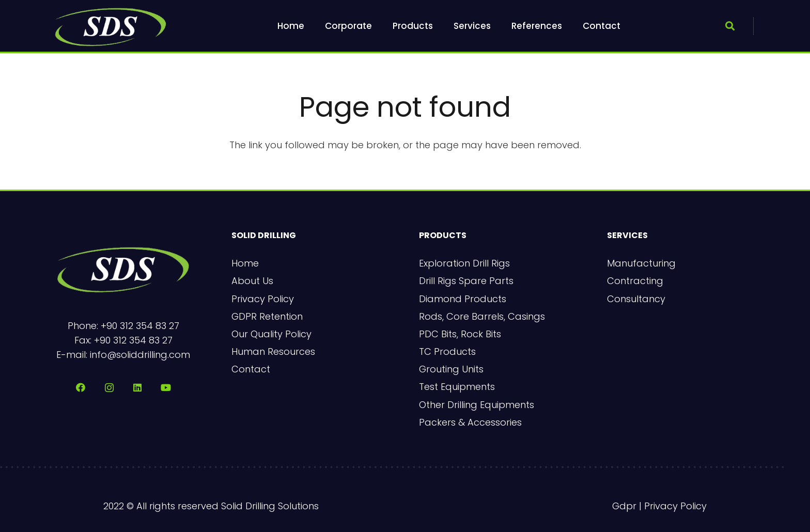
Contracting (635, 281)
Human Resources (273, 351)
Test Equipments (457, 387)
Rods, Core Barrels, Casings (482, 316)
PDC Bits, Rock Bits (460, 334)
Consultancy (636, 299)
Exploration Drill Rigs (464, 263)
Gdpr (624, 506)
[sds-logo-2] (111, 26)
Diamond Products (463, 299)
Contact (251, 369)
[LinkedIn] (138, 388)
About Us (252, 281)
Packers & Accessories (470, 422)
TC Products (447, 351)
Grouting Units (451, 369)
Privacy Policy (263, 299)
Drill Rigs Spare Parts (466, 281)
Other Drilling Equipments (477, 405)
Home (245, 263)
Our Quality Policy (271, 334)
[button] (730, 26)
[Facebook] (81, 388)
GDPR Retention (267, 316)
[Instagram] (109, 388)
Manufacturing (641, 263)
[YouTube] (166, 388)
